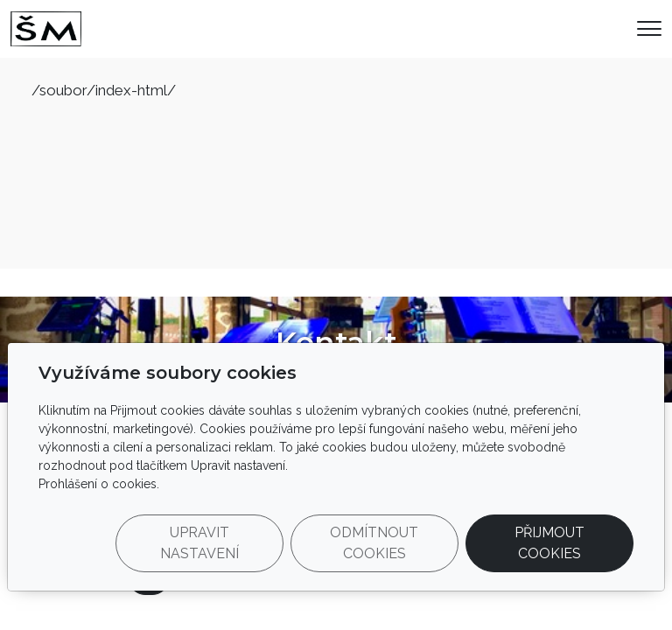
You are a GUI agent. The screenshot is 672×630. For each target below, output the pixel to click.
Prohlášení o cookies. (99, 484)
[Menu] (649, 28)
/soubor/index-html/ (104, 90)
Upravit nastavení (199, 543)
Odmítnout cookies (374, 543)
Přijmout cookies (549, 543)
